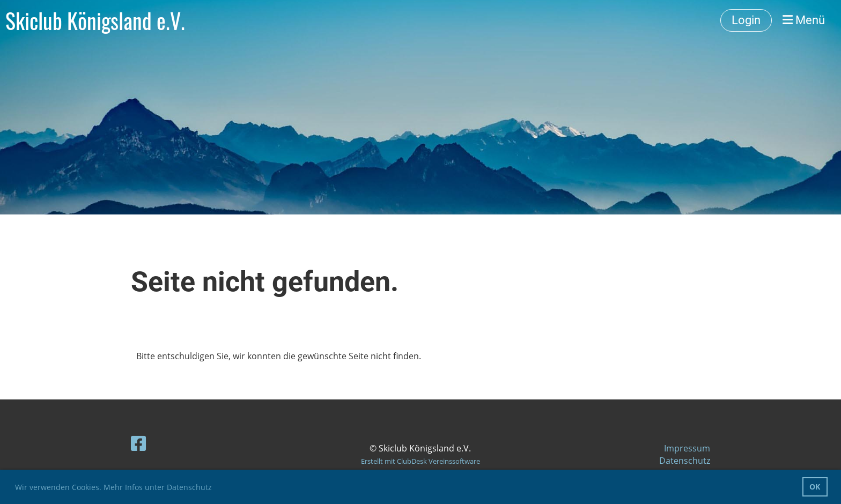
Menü (804, 20)
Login (746, 20)
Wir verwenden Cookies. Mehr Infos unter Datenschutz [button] (113, 487)
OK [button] (815, 487)
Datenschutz (685, 461)
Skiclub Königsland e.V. (95, 20)
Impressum (687, 448)
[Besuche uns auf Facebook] (138, 443)
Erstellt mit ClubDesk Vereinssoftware (420, 461)
